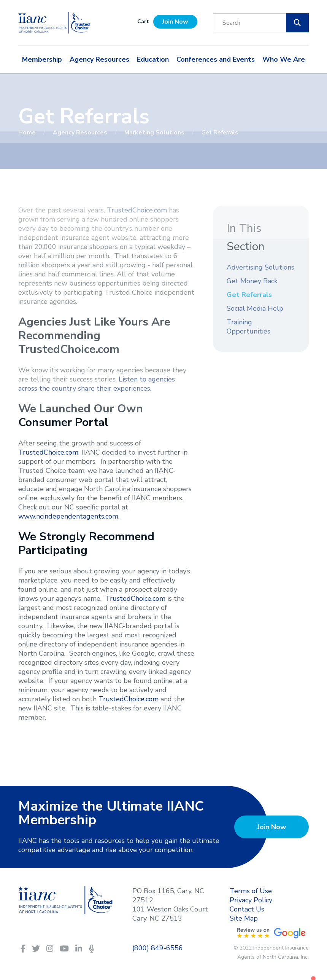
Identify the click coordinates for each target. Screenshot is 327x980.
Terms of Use (251, 891)
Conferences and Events (216, 59)
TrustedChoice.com (137, 210)
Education (153, 59)
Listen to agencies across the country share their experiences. (97, 384)
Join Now (175, 22)
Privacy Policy (251, 900)
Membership (42, 59)
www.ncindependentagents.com (68, 516)
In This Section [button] (246, 237)
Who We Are (284, 59)
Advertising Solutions (260, 267)
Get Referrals (249, 295)
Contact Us (247, 909)
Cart (143, 22)
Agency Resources (99, 59)
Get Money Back (252, 281)
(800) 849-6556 (158, 948)
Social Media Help (255, 308)
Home (28, 132)
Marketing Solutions (155, 132)
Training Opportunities (248, 327)
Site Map (244, 918)
